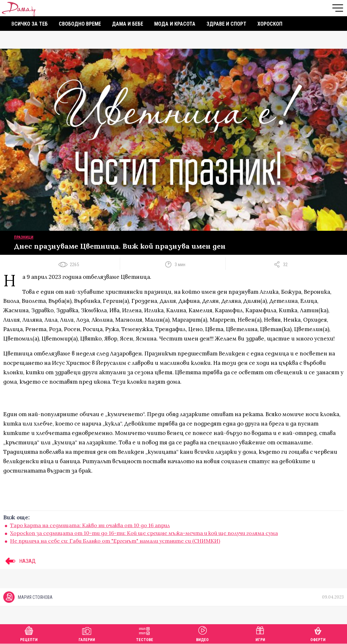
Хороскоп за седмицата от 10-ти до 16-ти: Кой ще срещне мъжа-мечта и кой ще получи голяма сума (144, 533)
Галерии (87, 633)
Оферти (318, 633)
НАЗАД (19, 561)
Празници (24, 237)
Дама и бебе (128, 24)
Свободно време (80, 24)
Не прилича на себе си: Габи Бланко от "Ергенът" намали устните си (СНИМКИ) (115, 541)
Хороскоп (270, 24)
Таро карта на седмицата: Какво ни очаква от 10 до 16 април (90, 525)
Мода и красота (175, 24)
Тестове (145, 633)
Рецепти (29, 633)
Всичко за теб (30, 24)
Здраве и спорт (226, 24)
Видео (202, 633)
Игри (260, 633)
